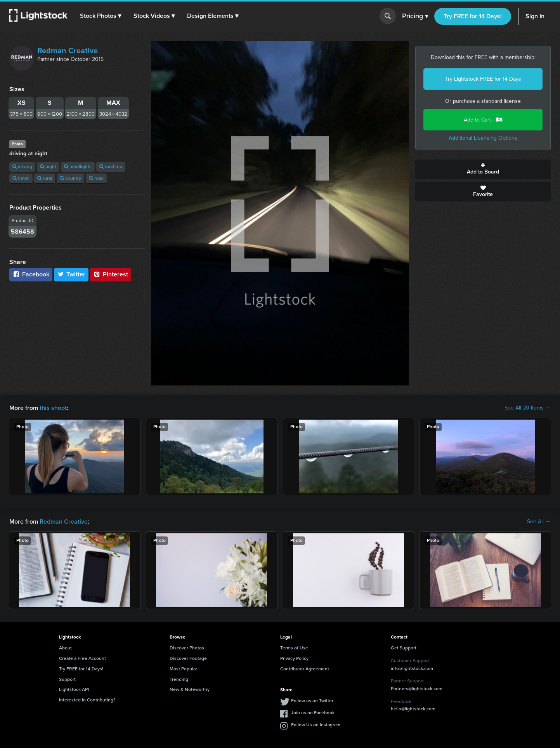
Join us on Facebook (313, 713)
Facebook (31, 274)
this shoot (53, 408)
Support (67, 679)
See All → (539, 522)
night (48, 167)
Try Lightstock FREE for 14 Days (483, 79)
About (65, 648)
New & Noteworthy (190, 689)
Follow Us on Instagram (316, 725)
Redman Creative (68, 50)
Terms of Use (294, 648)
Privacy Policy (294, 658)
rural (45, 178)
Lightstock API (74, 689)
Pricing (415, 16)
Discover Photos (187, 648)
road (96, 178)
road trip (111, 167)
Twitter (71, 274)
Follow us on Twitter (312, 701)
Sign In (535, 16)
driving (22, 167)
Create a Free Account (82, 658)
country (70, 178)
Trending (179, 679)
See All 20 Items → (528, 408)
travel (21, 178)
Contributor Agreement (305, 669)
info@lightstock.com (412, 668)
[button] (101, 16)
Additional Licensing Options (483, 138)
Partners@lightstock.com (417, 689)
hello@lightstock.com (413, 709)
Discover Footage (188, 658)
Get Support (404, 648)
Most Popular (183, 669)
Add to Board (483, 169)
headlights (78, 167)
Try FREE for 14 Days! (473, 16)
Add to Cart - (483, 120)
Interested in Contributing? (87, 700)
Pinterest (111, 274)
